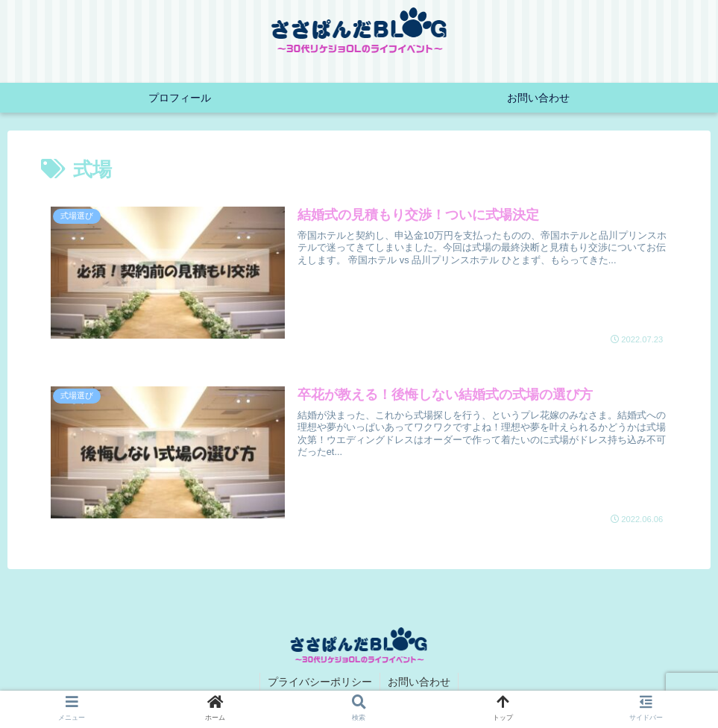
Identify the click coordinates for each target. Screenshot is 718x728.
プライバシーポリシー (320, 682)
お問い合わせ (419, 682)
